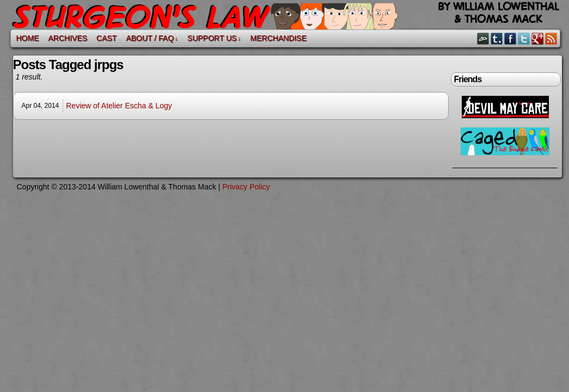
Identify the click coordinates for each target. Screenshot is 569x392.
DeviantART (483, 38)
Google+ (538, 38)
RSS (551, 38)
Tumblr (497, 38)
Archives (68, 38)
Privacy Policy (246, 187)
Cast (106, 38)
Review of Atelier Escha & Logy (119, 106)
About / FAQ (152, 38)
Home (28, 38)
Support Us (214, 38)
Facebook (510, 38)
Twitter (524, 38)
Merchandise (279, 38)
